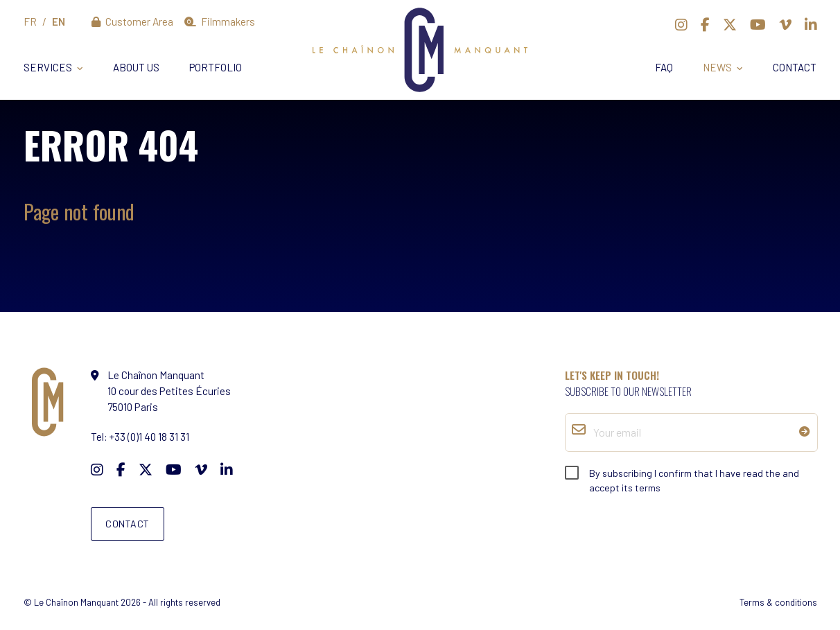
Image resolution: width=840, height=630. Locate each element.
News (717, 67)
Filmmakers (220, 21)
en (59, 21)
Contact (795, 67)
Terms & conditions (778, 602)
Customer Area (133, 21)
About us (136, 67)
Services (48, 67)
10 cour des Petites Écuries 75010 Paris (169, 391)
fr (30, 21)
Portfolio (216, 67)
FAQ (664, 67)
